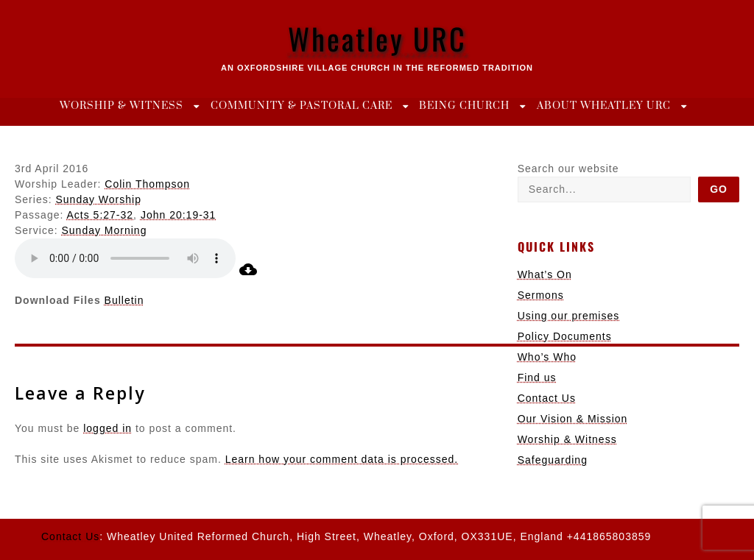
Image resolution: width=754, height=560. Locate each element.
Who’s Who (547, 357)
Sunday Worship (98, 199)
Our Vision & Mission (573, 419)
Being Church (464, 106)
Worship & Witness (121, 106)
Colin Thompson (147, 184)
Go (719, 189)
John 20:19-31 (179, 215)
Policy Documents (565, 336)
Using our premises (569, 316)
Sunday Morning (104, 230)
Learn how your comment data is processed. (342, 459)
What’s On (545, 274)
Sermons (541, 295)
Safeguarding (553, 460)
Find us (537, 378)
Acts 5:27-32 (101, 215)
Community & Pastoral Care (302, 106)
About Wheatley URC (604, 106)
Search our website (568, 169)
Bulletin (124, 300)
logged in (108, 428)
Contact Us (547, 398)
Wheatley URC (377, 38)
